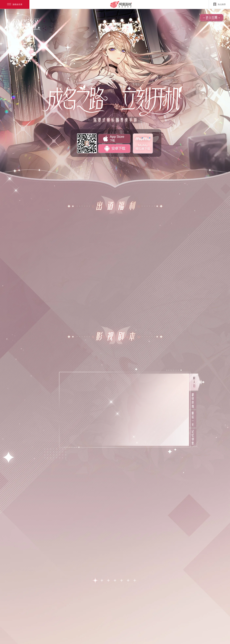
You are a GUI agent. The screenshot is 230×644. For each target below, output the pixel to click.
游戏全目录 (15, 4)
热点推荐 (220, 4)
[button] (95, 580)
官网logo (21, 25)
